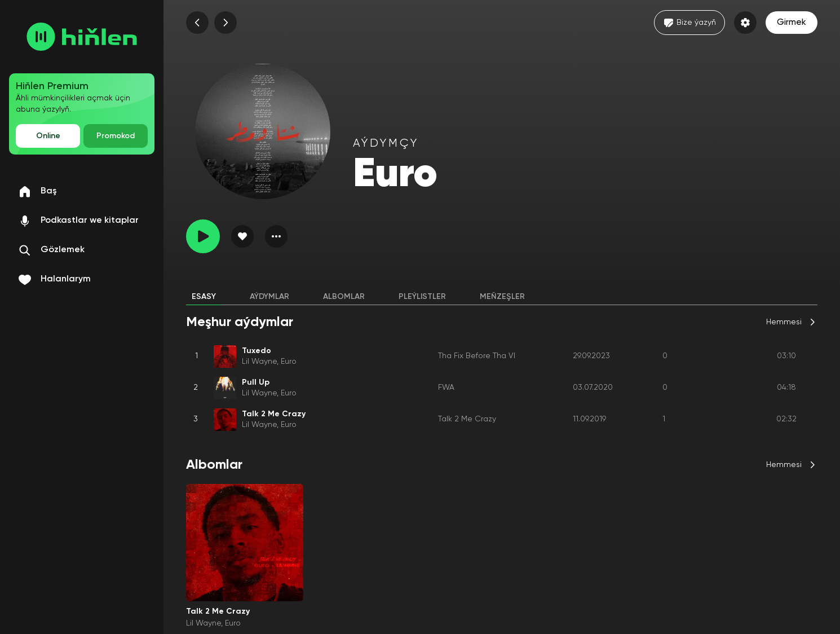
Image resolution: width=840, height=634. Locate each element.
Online (48, 136)
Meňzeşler (502, 297)
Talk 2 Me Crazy (467, 419)
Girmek (792, 23)
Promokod (116, 136)
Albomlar (344, 297)
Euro (289, 362)
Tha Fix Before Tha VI (477, 356)
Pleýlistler (422, 297)
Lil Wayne (259, 362)
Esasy (204, 297)
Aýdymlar (269, 297)
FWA (446, 388)
